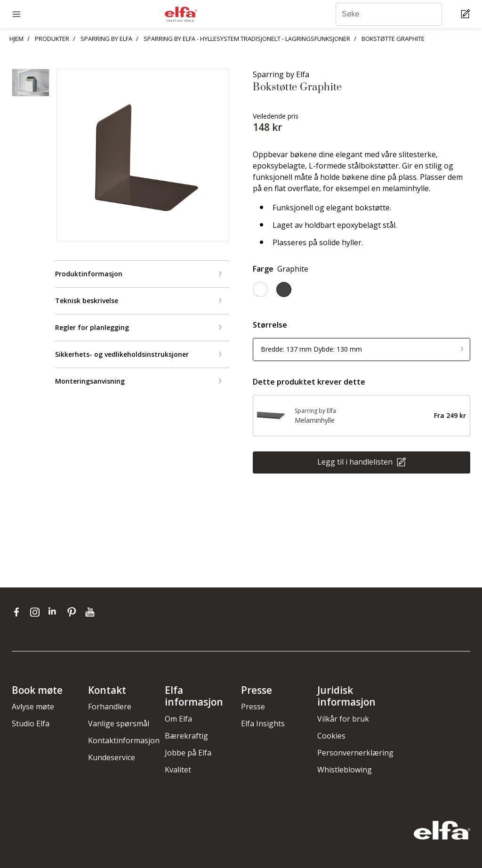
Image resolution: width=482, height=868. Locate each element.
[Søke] (389, 14)
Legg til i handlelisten (356, 461)
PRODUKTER (52, 39)
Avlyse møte (33, 707)
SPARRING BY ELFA (106, 39)
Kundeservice (112, 757)
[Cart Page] (467, 14)
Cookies (331, 736)
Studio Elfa (31, 723)
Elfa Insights (263, 723)
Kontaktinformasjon (124, 740)
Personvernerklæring (355, 753)
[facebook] (19, 612)
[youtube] (91, 612)
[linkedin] (55, 612)
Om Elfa (178, 719)
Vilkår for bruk (343, 719)
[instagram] (37, 612)
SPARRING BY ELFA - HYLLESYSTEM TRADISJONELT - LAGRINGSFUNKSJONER (247, 39)
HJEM (16, 39)
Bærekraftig (186, 736)
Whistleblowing (345, 770)
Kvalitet (178, 770)
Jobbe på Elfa (188, 753)
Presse (253, 707)
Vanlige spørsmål (119, 723)
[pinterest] (74, 612)
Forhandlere (110, 707)
